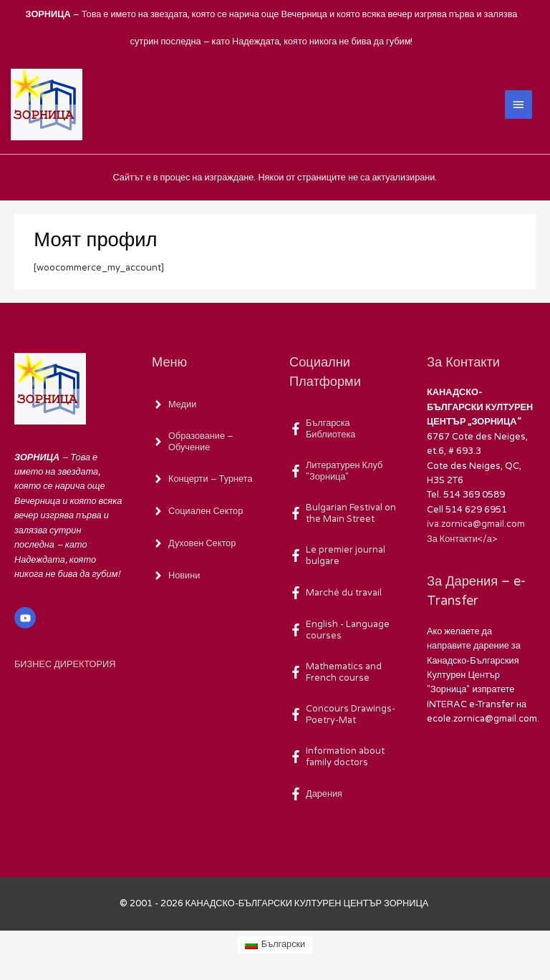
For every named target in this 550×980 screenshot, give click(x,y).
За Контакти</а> (462, 538)
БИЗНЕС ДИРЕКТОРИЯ (65, 664)
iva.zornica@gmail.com (476, 524)
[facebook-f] (344, 429)
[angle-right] (174, 404)
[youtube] (27, 618)
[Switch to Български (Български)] (275, 944)
